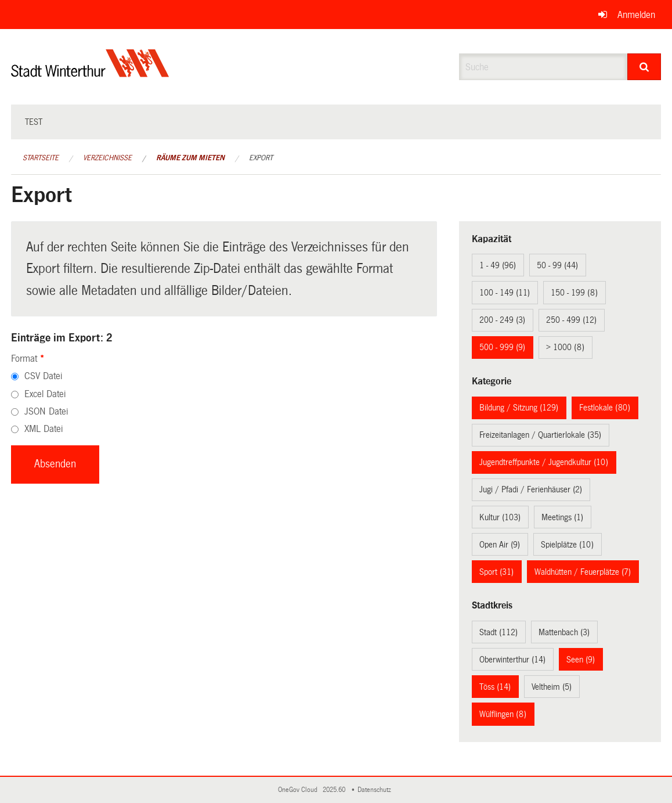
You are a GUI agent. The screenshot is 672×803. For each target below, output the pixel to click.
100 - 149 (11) (505, 293)
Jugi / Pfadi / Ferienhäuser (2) (531, 489)
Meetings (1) (562, 517)
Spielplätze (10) (567, 545)
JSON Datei (46, 411)
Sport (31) (496, 572)
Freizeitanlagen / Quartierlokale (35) (540, 435)
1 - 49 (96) (498, 265)
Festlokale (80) (605, 408)
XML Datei (44, 429)
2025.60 (335, 790)
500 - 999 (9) (502, 347)
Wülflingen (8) (503, 714)
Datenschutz (376, 790)
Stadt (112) (498, 632)
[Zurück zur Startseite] (90, 73)
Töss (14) (495, 687)
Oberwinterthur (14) (512, 660)
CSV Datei (43, 376)
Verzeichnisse (107, 158)
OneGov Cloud (299, 790)
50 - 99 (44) (557, 265)
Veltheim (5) (552, 687)
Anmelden (636, 15)
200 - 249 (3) (502, 320)
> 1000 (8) (565, 347)
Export (261, 158)
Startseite (41, 158)
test (34, 122)
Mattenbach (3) (564, 632)
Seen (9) (581, 660)
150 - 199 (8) (574, 293)
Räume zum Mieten (190, 158)
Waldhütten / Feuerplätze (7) (583, 572)
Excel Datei (45, 394)
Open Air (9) (500, 545)
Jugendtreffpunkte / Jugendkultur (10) (544, 462)
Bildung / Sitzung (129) (519, 408)
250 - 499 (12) (571, 320)
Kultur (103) (500, 517)
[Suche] (644, 67)
